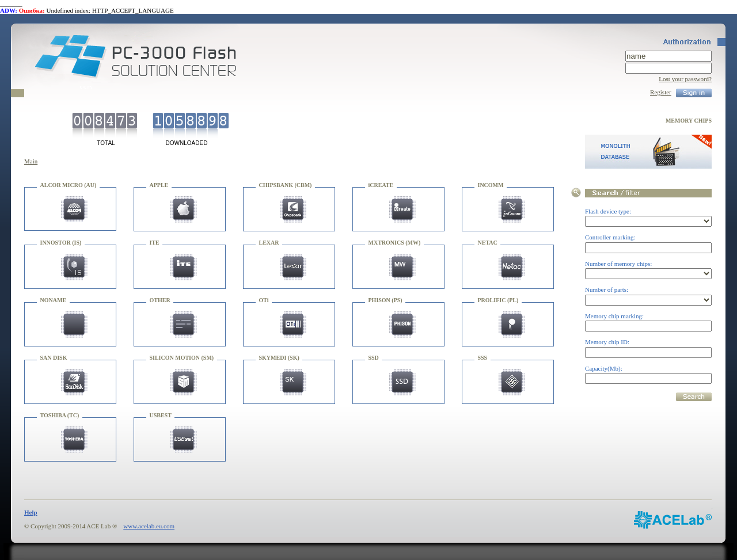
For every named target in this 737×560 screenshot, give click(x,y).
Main (31, 161)
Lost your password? (685, 79)
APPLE (159, 185)
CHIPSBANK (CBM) (286, 185)
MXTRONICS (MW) (395, 243)
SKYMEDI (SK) (279, 358)
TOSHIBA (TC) (60, 415)
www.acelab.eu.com (149, 526)
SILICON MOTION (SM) (182, 358)
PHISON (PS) (385, 300)
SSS (483, 358)
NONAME (54, 300)
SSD (374, 358)
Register (661, 92)
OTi (264, 300)
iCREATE (381, 185)
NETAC (488, 243)
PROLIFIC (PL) (498, 300)
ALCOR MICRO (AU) (69, 185)
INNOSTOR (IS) (61, 243)
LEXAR (269, 243)
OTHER (160, 300)
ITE (155, 243)
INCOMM (491, 185)
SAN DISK (54, 358)
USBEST (161, 415)
